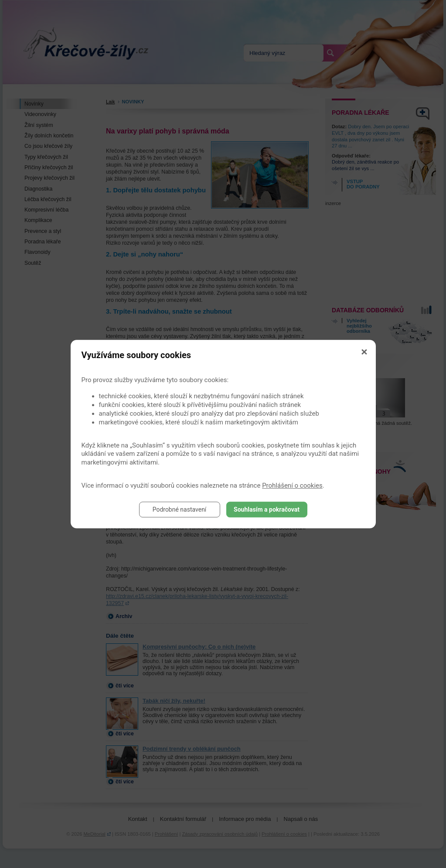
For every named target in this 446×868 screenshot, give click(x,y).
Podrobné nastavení (180, 509)
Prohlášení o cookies (292, 485)
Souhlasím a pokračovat (267, 509)
